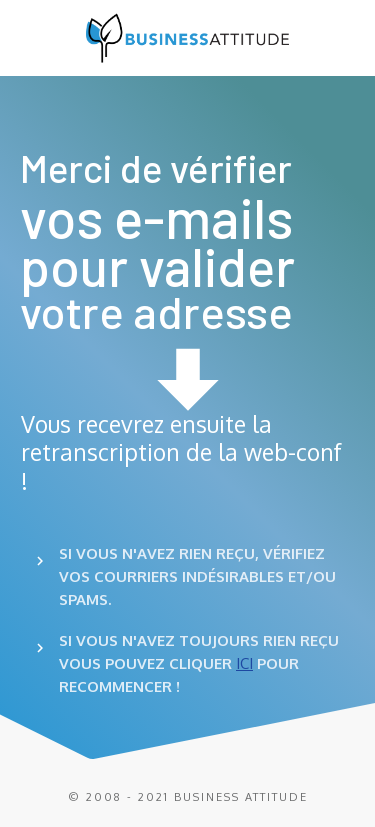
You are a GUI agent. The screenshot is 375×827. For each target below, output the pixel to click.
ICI (244, 663)
